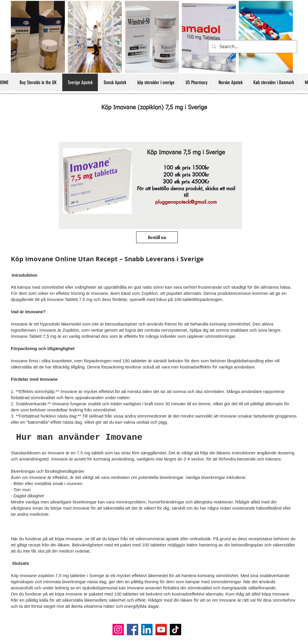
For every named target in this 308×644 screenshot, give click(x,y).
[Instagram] (118, 630)
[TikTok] (175, 630)
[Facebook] (133, 630)
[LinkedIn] (147, 630)
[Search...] (252, 47)
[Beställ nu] (157, 237)
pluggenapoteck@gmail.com (186, 202)
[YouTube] (161, 630)
